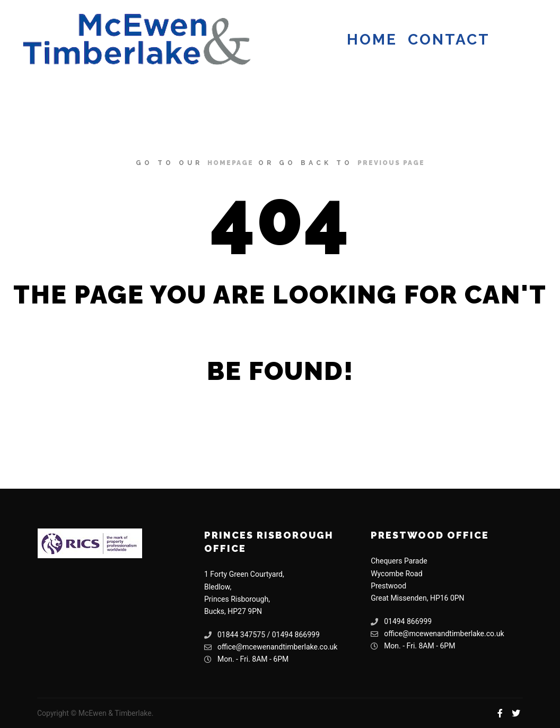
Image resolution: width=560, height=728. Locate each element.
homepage (230, 163)
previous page (391, 163)
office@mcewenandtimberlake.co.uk (271, 647)
